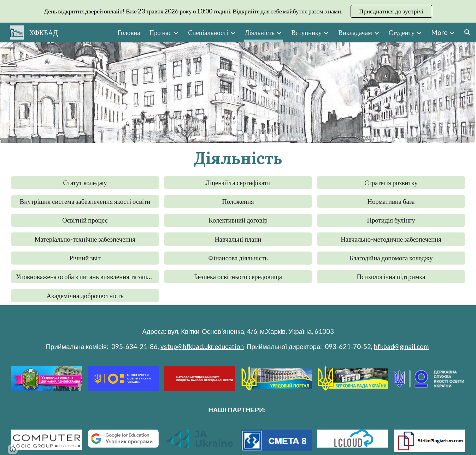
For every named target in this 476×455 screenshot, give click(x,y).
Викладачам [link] (355, 32)
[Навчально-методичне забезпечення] (391, 239)
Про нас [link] (160, 32)
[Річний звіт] (85, 258)
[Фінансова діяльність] (238, 258)
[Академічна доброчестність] (85, 296)
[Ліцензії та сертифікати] (238, 183)
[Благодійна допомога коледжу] (391, 258)
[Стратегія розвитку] (391, 183)
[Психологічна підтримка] (391, 277)
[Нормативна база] (391, 201)
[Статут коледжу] (85, 183)
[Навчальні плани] (238, 239)
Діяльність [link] (260, 32)
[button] (468, 32)
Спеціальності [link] (208, 32)
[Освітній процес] (85, 220)
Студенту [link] (402, 32)
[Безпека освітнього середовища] (238, 277)
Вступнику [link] (306, 32)
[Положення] (238, 201)
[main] (238, 158)
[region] (238, 11)
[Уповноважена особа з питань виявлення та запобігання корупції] (85, 277)
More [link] (439, 32)
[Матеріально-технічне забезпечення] (85, 239)
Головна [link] (129, 32)
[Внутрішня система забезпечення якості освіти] (85, 201)
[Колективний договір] (238, 220)
